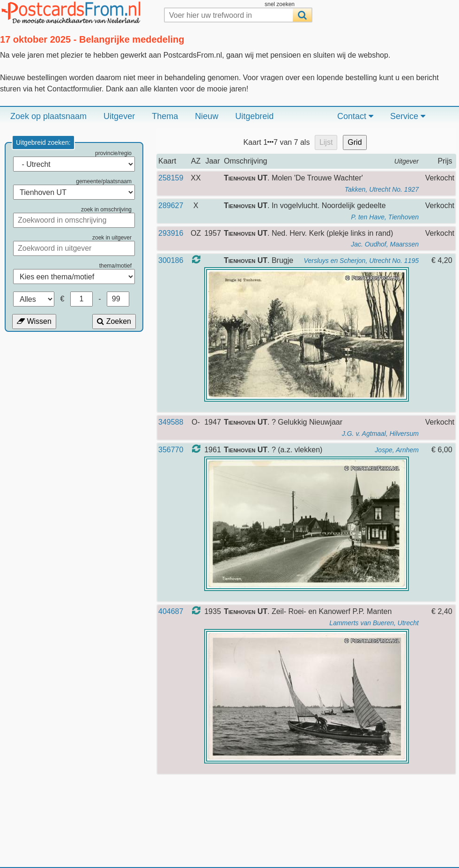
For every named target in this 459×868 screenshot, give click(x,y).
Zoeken (114, 321)
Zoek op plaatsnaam (48, 116)
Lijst (326, 142)
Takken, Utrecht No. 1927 (382, 189)
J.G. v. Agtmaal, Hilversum (380, 434)
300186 (171, 260)
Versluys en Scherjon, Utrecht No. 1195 (361, 261)
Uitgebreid (254, 116)
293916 (171, 233)
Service (408, 116)
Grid (355, 142)
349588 (171, 422)
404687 (171, 611)
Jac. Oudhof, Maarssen (385, 244)
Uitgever (119, 116)
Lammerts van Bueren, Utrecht (374, 623)
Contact (355, 116)
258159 (171, 178)
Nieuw (207, 116)
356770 (171, 450)
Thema (165, 116)
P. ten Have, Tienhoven (385, 217)
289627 (171, 206)
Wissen (34, 321)
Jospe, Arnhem (397, 450)
